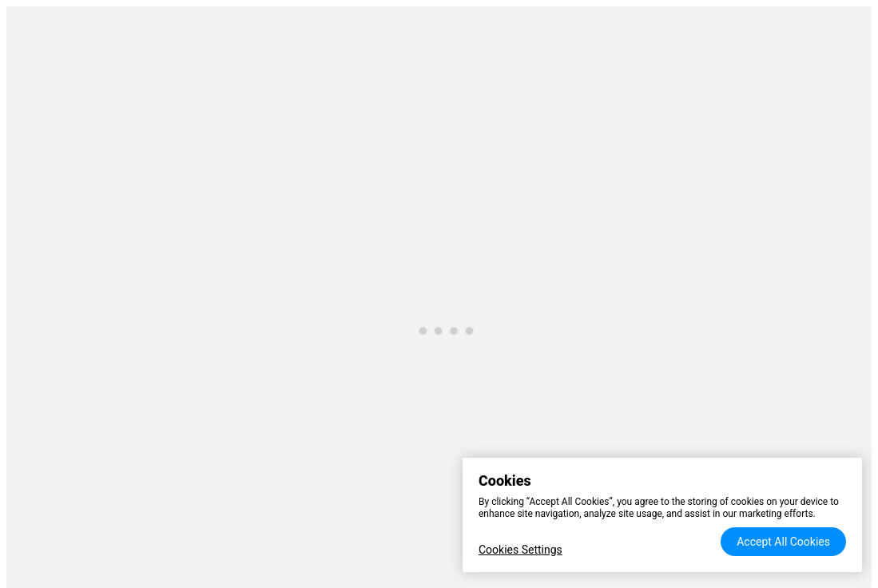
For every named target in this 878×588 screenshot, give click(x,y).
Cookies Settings (520, 550)
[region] (662, 515)
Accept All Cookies (783, 542)
